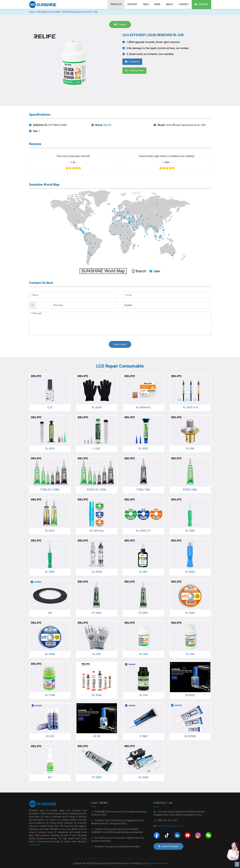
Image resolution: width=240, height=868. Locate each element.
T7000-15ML (143, 490)
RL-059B (50, 654)
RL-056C (50, 572)
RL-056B (143, 777)
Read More (34, 845)
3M (50, 613)
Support (132, 4)
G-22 (50, 407)
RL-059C (190, 613)
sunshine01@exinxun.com (170, 826)
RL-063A (97, 407)
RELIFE (107, 125)
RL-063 (97, 654)
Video (146, 4)
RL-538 (143, 654)
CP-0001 (143, 613)
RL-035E (50, 449)
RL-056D (190, 572)
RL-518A (50, 695)
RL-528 (190, 654)
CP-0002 (97, 613)
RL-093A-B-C (143, 407)
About (170, 4)
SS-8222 (190, 695)
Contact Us (132, 62)
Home (32, 12)
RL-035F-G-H (190, 407)
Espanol (201, 4)
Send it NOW (120, 344)
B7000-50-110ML (97, 490)
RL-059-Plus (97, 531)
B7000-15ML (190, 490)
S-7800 (143, 736)
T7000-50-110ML (50, 490)
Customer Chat (134, 70)
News (157, 4)
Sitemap (154, 863)
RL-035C (50, 531)
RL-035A (97, 695)
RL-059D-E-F (143, 531)
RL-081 (143, 572)
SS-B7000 (190, 736)
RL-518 (143, 695)
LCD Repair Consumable (49, 12)
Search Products (168, 846)
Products (116, 4)
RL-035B (97, 572)
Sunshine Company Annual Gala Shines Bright (117, 847)
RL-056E (190, 531)
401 (50, 777)
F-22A (97, 449)
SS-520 (50, 736)
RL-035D (143, 449)
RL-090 (190, 449)
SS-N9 (97, 736)
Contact (184, 4)
